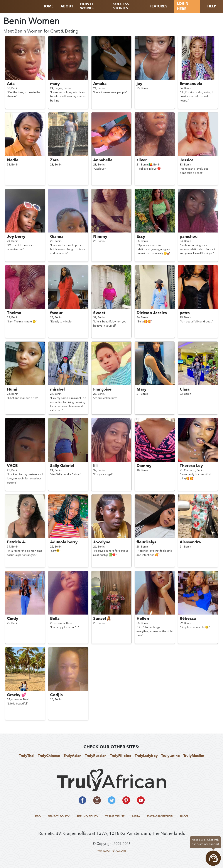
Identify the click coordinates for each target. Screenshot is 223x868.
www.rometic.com (112, 851)
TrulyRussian (96, 756)
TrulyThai (27, 756)
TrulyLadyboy (146, 756)
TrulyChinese (49, 756)
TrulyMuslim (194, 756)
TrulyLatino (171, 756)
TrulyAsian (73, 756)
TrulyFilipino (121, 756)
